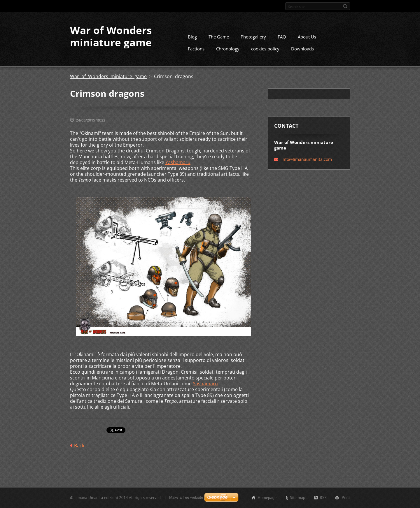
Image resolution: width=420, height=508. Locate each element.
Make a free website (186, 497)
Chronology (228, 49)
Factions (196, 49)
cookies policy (265, 49)
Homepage (267, 498)
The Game (219, 37)
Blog (192, 37)
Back (79, 446)
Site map (298, 498)
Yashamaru (178, 162)
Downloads (302, 49)
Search (345, 6)
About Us (307, 37)
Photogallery (253, 37)
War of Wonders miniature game (108, 76)
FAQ (282, 37)
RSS (323, 498)
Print (346, 498)
